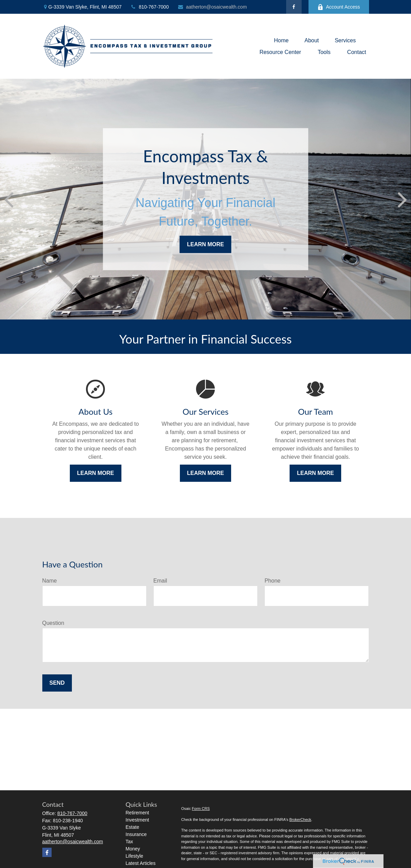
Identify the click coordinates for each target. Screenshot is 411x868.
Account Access (339, 7)
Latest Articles (140, 863)
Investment (137, 820)
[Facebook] (294, 7)
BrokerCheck (300, 820)
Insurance (136, 834)
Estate (132, 827)
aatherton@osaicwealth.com (212, 7)
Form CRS (201, 809)
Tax (129, 842)
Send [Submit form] (57, 683)
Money (133, 849)
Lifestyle (134, 856)
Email (160, 581)
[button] (281, 40)
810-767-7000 (150, 7)
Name (50, 581)
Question (53, 623)
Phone (272, 581)
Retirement (137, 813)
